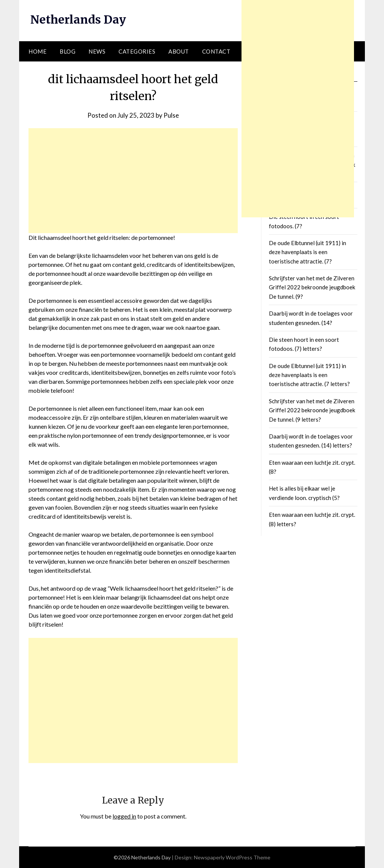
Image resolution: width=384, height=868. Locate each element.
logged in (124, 816)
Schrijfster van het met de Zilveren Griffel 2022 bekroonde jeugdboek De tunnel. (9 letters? (312, 410)
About (179, 51)
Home (37, 51)
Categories (137, 51)
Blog (67, 51)
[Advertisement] (133, 181)
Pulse (171, 115)
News (97, 51)
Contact (216, 51)
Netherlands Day (78, 19)
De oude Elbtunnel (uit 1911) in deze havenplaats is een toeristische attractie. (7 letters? (309, 375)
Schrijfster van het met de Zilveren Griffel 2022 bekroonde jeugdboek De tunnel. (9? (312, 287)
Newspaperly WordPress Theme (232, 857)
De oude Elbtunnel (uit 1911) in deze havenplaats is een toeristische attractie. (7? (307, 252)
